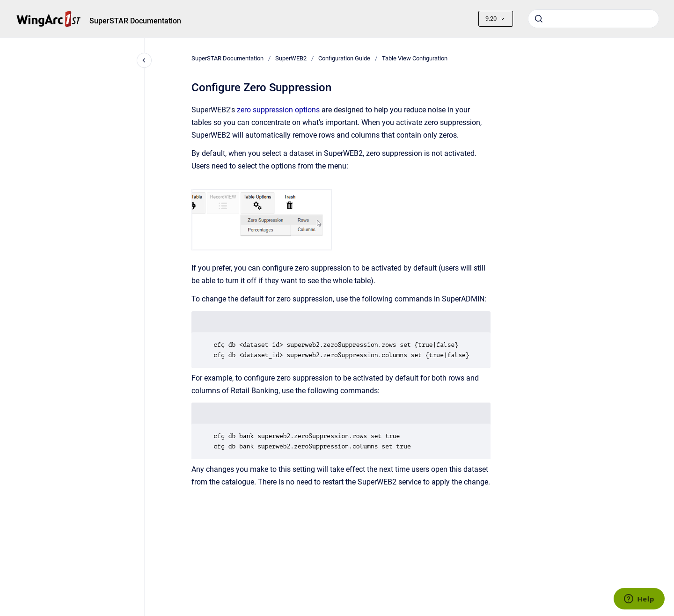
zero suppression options (278, 110)
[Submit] (539, 19)
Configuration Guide (344, 58)
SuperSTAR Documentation (135, 21)
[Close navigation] (144, 60)
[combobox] (593, 19)
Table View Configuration (415, 58)
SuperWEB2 (291, 58)
